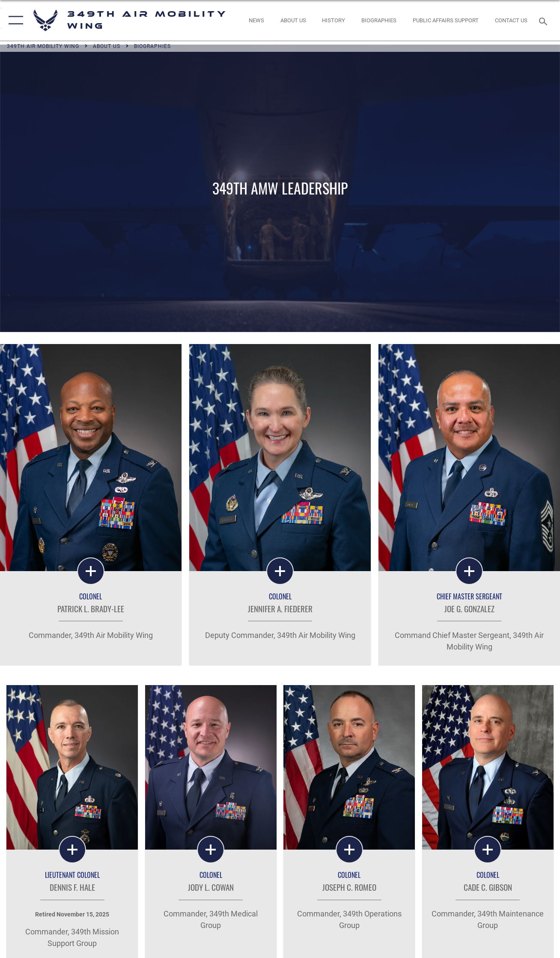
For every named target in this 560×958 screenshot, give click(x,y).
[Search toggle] (545, 20)
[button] (14, 20)
